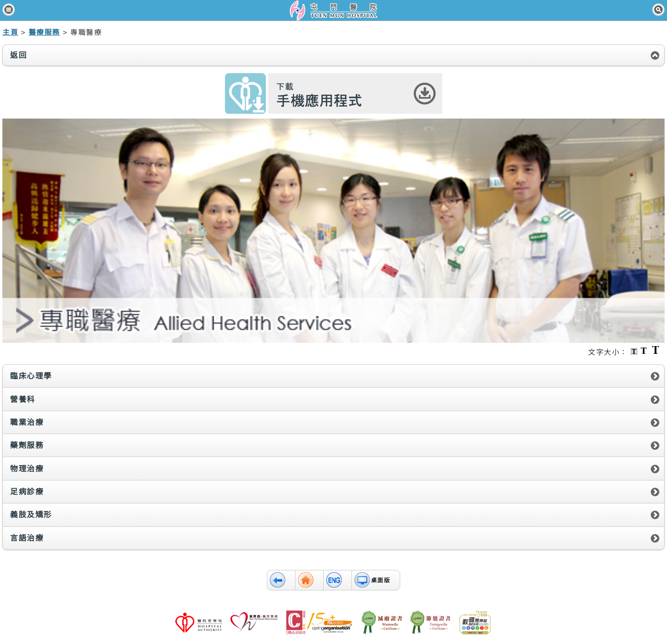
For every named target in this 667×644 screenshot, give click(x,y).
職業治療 (27, 422)
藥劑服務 (27, 445)
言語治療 (27, 538)
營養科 (23, 399)
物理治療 (27, 469)
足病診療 (27, 492)
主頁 (10, 32)
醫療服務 (44, 32)
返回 (18, 55)
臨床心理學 (31, 376)
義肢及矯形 (31, 515)
